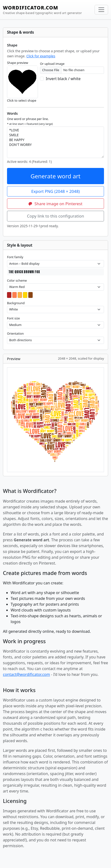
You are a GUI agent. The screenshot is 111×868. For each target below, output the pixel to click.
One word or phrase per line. (30, 121)
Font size (13, 318)
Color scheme (17, 280)
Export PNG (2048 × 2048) (55, 191)
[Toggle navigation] (101, 10)
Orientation (15, 333)
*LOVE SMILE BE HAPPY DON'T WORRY (55, 142)
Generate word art (55, 176)
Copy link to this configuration (55, 216)
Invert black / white (63, 79)
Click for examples (41, 56)
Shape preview (18, 63)
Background (16, 303)
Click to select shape (22, 100)
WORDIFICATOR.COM (42, 10)
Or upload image (52, 64)
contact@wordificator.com (26, 674)
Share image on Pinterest (55, 204)
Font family (15, 257)
